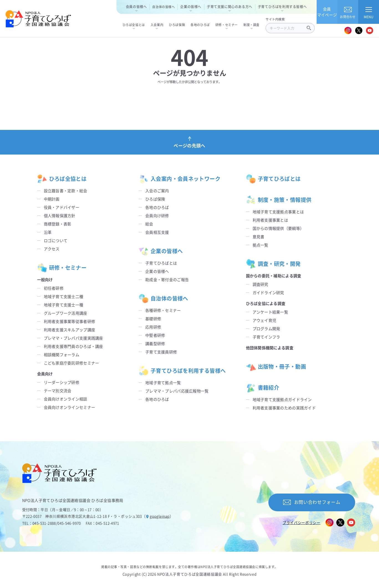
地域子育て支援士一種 (64, 305)
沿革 (48, 232)
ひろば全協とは (62, 179)
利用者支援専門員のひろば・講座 (73, 346)
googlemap (160, 516)
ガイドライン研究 (268, 292)
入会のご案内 (157, 191)
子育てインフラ (266, 337)
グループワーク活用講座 (66, 313)
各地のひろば (157, 207)
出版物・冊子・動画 (276, 367)
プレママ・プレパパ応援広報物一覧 (177, 391)
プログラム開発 (266, 328)
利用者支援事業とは (270, 220)
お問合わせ (348, 12)
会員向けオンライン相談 (66, 399)
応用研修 (153, 327)
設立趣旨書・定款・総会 (66, 191)
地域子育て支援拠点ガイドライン (282, 399)
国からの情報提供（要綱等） (278, 228)
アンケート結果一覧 (270, 312)
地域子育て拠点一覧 (163, 382)
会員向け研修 (157, 215)
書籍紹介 (263, 388)
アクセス (52, 249)
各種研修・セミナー (163, 310)
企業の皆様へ (191, 7)
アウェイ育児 (264, 320)
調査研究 (260, 284)
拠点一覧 (260, 245)
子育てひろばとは (161, 263)
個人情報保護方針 (60, 215)
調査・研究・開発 (273, 264)
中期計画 (52, 199)
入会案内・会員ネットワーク (180, 179)
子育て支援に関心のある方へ (230, 7)
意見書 (259, 237)
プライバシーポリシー (302, 522)
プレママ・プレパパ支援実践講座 (73, 338)
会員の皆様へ (136, 7)
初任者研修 (54, 288)
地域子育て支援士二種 (64, 296)
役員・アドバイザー (62, 207)
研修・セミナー (62, 268)
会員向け (45, 374)
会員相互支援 (157, 232)
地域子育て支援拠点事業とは (278, 212)
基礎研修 (153, 319)
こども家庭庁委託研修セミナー (72, 363)
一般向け (45, 279)
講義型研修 (155, 343)
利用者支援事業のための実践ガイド (284, 408)
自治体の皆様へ (163, 7)
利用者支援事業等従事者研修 (70, 321)
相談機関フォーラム (62, 355)
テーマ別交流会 (58, 391)
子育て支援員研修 (161, 352)
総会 (149, 224)
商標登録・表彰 (58, 224)
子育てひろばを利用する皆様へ (282, 7)
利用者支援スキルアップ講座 (70, 330)
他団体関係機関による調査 (270, 348)
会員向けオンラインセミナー (70, 407)
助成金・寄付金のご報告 (167, 279)
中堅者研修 (155, 335)
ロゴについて (56, 240)
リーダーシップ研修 (62, 382)
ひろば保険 (155, 199)
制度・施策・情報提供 (279, 200)
